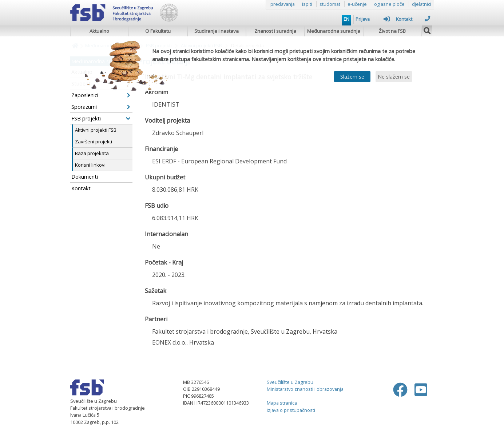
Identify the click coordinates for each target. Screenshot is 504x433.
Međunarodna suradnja (334, 31)
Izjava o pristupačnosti (291, 410)
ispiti (307, 4)
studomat (330, 4)
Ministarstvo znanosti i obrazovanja (305, 389)
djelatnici (422, 4)
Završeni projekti (94, 142)
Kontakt (413, 19)
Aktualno (99, 31)
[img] (427, 30)
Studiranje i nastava (217, 31)
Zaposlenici (101, 95)
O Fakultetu (158, 31)
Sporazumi (101, 107)
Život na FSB (392, 31)
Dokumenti (85, 177)
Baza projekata (92, 153)
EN (346, 19)
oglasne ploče (389, 4)
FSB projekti (101, 118)
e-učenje (357, 4)
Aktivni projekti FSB (96, 130)
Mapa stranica (282, 403)
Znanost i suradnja (275, 31)
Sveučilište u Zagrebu (290, 382)
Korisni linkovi (90, 165)
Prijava (373, 19)
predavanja (283, 4)
